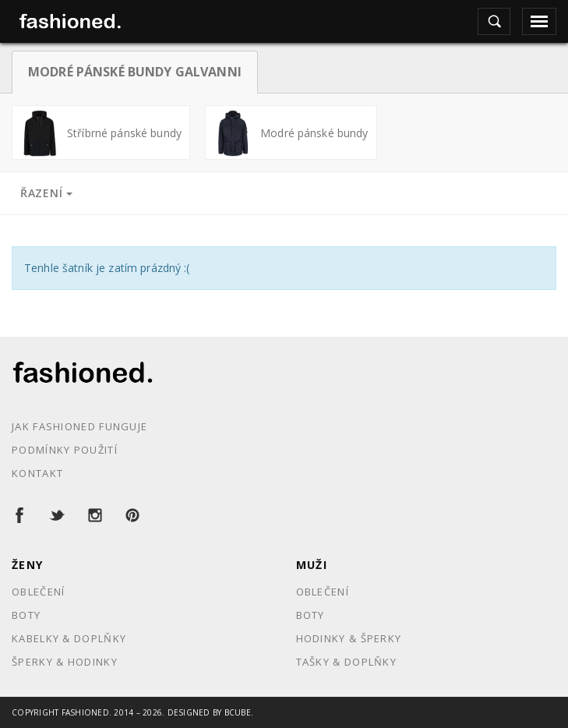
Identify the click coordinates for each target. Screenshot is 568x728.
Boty (26, 615)
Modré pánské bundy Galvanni (135, 72)
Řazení (46, 193)
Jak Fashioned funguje (79, 426)
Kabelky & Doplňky (69, 638)
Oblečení (38, 592)
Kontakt (37, 473)
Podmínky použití (65, 450)
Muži (312, 565)
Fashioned (85, 712)
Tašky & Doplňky (347, 662)
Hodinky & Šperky (349, 638)
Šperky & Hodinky (65, 662)
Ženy (28, 565)
